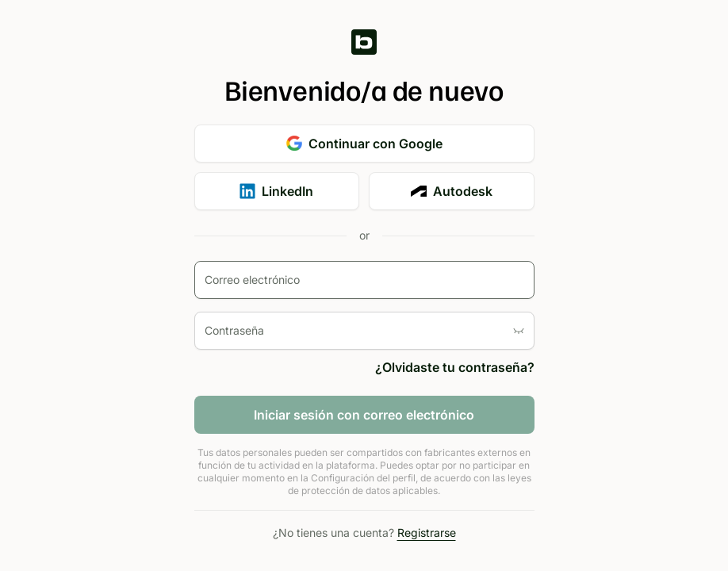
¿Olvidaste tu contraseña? (455, 367)
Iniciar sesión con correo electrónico (364, 415)
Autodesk (452, 191)
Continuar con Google (364, 144)
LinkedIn (276, 191)
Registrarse (427, 533)
